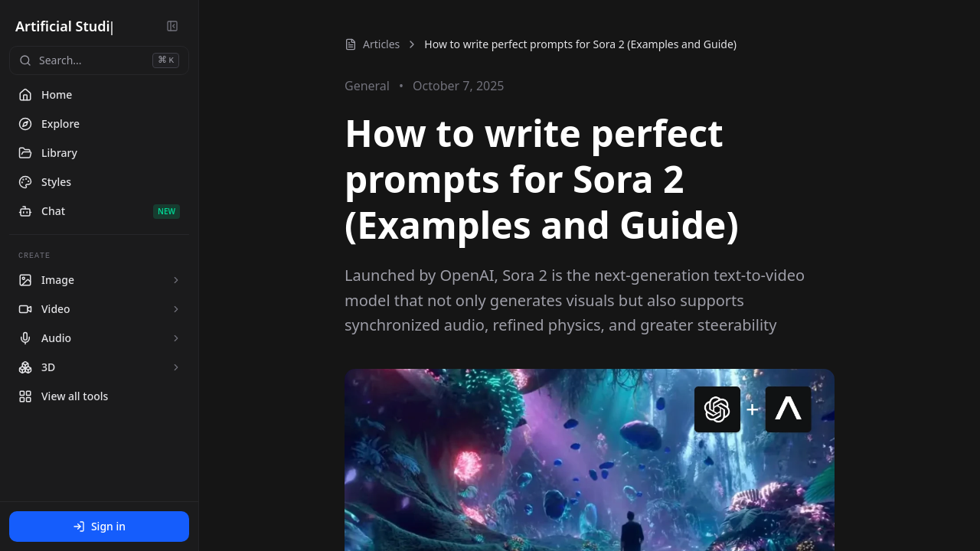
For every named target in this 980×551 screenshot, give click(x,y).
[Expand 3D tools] (176, 367)
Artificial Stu (57, 26)
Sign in (99, 526)
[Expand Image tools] (176, 280)
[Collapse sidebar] (172, 26)
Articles (372, 44)
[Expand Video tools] (176, 309)
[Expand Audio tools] (176, 338)
